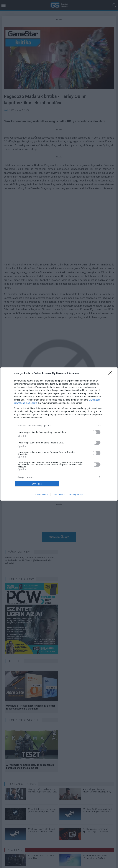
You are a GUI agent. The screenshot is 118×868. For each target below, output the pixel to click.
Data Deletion (42, 495)
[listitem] (59, 426)
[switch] (97, 432)
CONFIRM (37, 484)
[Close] (111, 374)
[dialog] (59, 434)
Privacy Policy (76, 495)
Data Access (59, 495)
